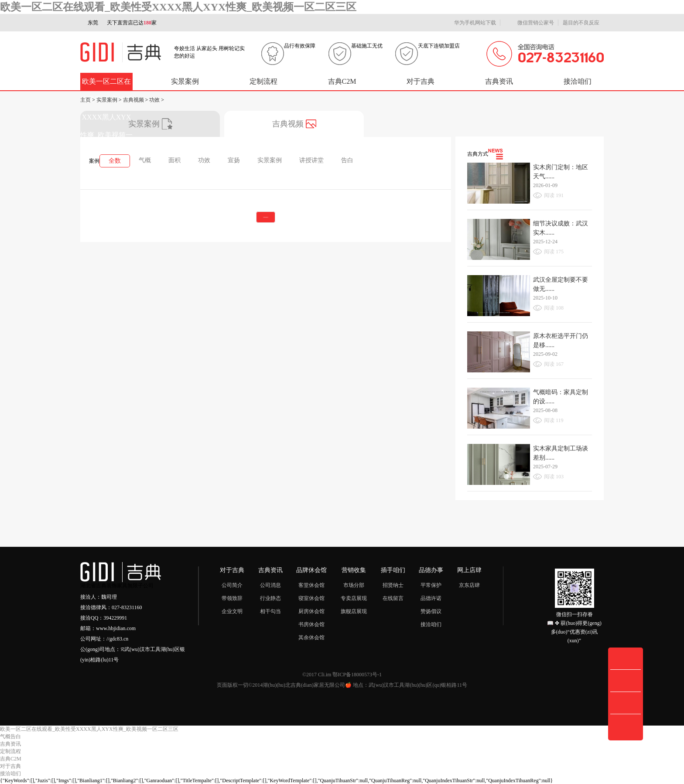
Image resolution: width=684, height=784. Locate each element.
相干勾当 (270, 611)
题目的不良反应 (581, 23)
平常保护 (431, 585)
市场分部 (354, 585)
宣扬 (234, 160)
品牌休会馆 (311, 570)
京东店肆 (469, 585)
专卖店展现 (354, 598)
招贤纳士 (393, 585)
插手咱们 (393, 570)
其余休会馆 (311, 637)
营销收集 (354, 570)
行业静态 (270, 598)
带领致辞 (232, 598)
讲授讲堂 (311, 160)
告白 (347, 160)
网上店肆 (469, 570)
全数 (115, 161)
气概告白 (10, 736)
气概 (145, 160)
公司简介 (232, 585)
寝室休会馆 (311, 598)
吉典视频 (133, 100)
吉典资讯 (499, 81)
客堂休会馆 (311, 585)
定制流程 (263, 81)
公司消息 (270, 585)
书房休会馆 (311, 624)
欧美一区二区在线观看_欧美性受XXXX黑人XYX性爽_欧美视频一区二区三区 (178, 7)
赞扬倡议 (431, 611)
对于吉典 (421, 81)
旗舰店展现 (354, 611)
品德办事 (431, 570)
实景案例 (185, 81)
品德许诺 (431, 598)
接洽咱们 (578, 81)
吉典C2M (342, 81)
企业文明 (232, 611)
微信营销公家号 (529, 23)
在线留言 (393, 598)
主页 (85, 100)
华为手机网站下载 (471, 23)
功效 (154, 100)
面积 (174, 160)
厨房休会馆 (311, 611)
